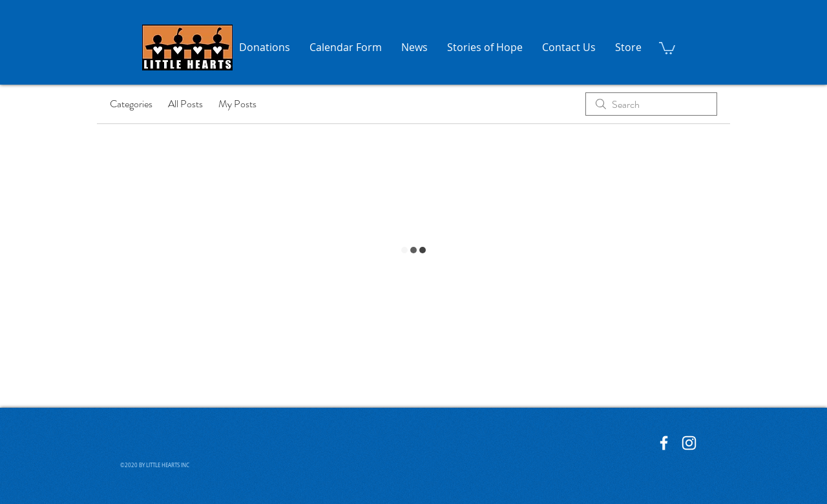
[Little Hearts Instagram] (689, 443)
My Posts (237, 104)
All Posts (185, 104)
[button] (667, 47)
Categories (131, 104)
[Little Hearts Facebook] (664, 443)
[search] (651, 104)
